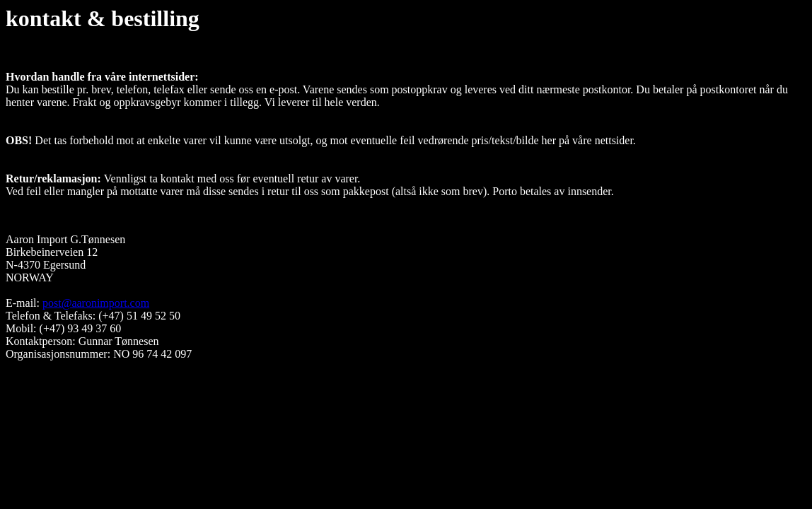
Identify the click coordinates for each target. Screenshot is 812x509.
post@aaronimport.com (96, 303)
